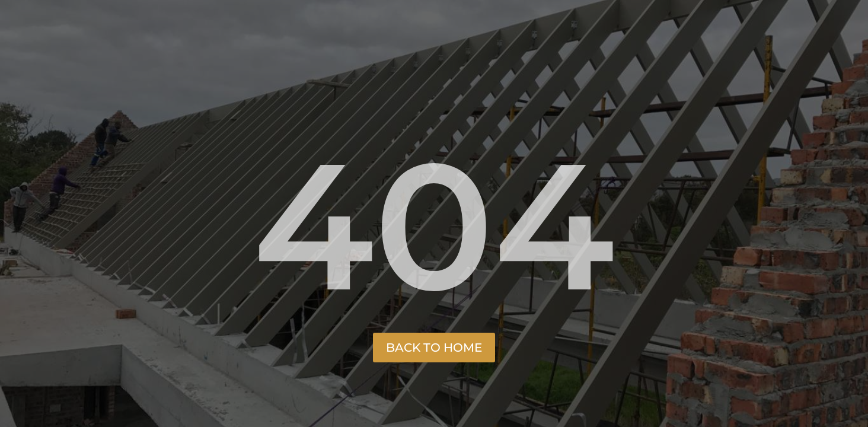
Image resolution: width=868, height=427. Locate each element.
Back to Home (434, 348)
